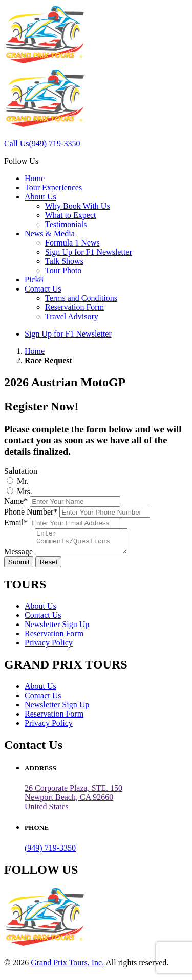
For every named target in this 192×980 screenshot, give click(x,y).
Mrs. (25, 491)
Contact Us (43, 289)
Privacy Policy (49, 647)
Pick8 (34, 280)
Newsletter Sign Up (57, 629)
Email (16, 522)
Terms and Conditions (81, 298)
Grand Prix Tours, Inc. (67, 967)
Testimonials (66, 224)
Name (16, 501)
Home (35, 178)
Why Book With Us (78, 206)
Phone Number (31, 512)
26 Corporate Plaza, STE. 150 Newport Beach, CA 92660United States (73, 802)
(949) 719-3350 (50, 852)
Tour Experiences (53, 187)
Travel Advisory (72, 316)
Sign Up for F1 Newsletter (89, 252)
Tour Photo (63, 270)
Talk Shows (64, 261)
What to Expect (71, 215)
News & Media (50, 233)
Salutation (21, 471)
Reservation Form (74, 307)
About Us (40, 197)
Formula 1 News (72, 243)
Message (18, 556)
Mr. (23, 481)
